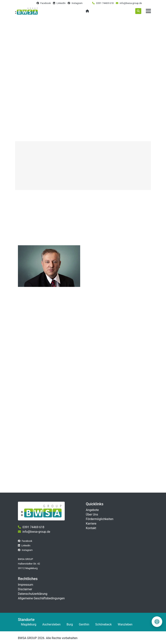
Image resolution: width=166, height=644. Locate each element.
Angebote (92, 510)
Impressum (26, 585)
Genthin (84, 624)
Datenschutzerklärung (33, 594)
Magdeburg (29, 624)
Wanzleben (125, 624)
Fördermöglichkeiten (100, 519)
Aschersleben (51, 624)
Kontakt (91, 528)
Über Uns (92, 514)
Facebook (46, 3)
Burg (70, 624)
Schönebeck (103, 624)
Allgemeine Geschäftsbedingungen (41, 598)
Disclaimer (25, 589)
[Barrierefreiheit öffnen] (157, 622)
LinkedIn (61, 3)
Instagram (77, 3)
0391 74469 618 (105, 3)
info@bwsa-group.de (131, 3)
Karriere (91, 524)
